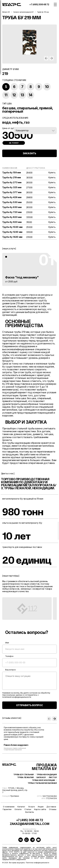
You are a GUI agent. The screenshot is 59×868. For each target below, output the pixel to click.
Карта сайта (40, 809)
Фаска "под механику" (22, 277)
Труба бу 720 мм (12, 212)
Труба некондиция (47, 775)
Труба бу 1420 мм (12, 237)
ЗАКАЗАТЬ (29, 153)
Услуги (31, 807)
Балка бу (41, 777)
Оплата (18, 809)
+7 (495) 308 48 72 (39, 5)
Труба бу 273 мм (12, 182)
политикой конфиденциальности (17, 697)
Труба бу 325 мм (12, 187)
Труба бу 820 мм (12, 217)
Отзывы (53, 809)
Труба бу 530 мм (12, 202)
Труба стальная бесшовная (42, 783)
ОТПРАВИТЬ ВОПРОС (29, 705)
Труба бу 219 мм (12, 178)
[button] (46, 58)
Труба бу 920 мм (12, 222)
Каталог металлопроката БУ (23, 12)
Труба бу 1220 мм (12, 232)
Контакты (29, 812)
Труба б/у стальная (24, 775)
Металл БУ (6, 12)
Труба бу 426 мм (12, 197)
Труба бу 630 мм (12, 207)
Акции (41, 807)
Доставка (51, 807)
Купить (52, 173)
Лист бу (53, 777)
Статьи (28, 809)
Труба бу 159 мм (12, 173)
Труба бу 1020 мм (12, 227)
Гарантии (7, 809)
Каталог (21, 807)
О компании (9, 807)
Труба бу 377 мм (12, 192)
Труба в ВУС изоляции (44, 780)
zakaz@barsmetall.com (30, 824)
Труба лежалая (25, 777)
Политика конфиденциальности (37, 863)
